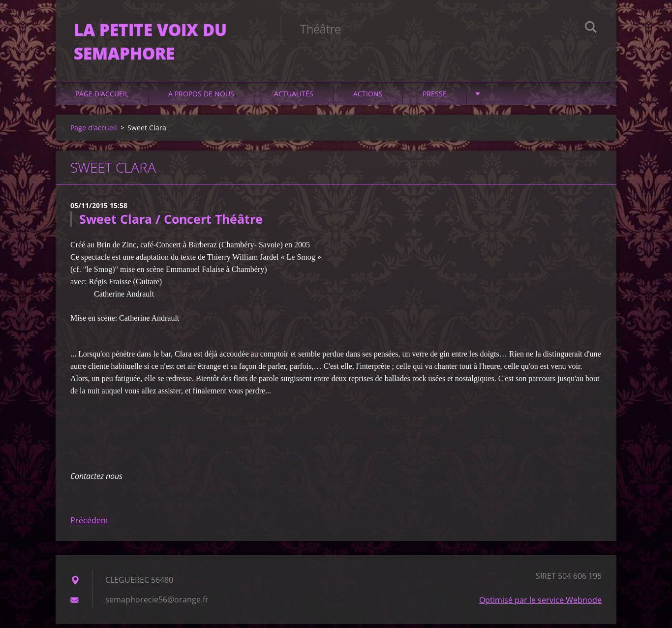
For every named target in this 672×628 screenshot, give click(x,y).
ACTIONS (368, 98)
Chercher (591, 29)
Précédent (90, 524)
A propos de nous (201, 98)
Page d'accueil (102, 98)
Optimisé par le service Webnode (540, 604)
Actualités (294, 98)
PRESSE (435, 98)
